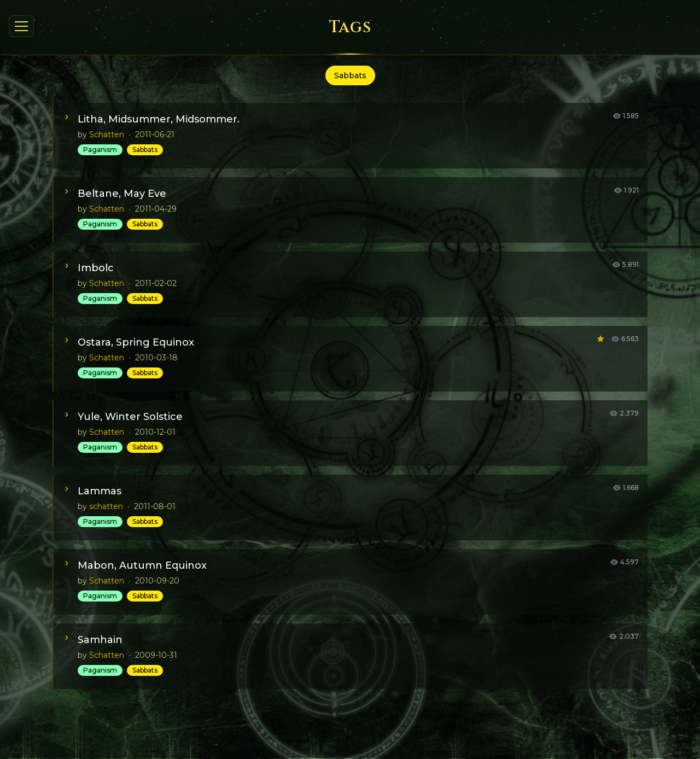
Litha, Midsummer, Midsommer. (159, 119)
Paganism (100, 150)
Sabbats (145, 150)
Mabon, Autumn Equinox (142, 565)
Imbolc (96, 268)
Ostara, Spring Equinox (136, 342)
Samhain (100, 640)
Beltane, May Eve (122, 194)
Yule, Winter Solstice (130, 417)
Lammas (100, 491)
